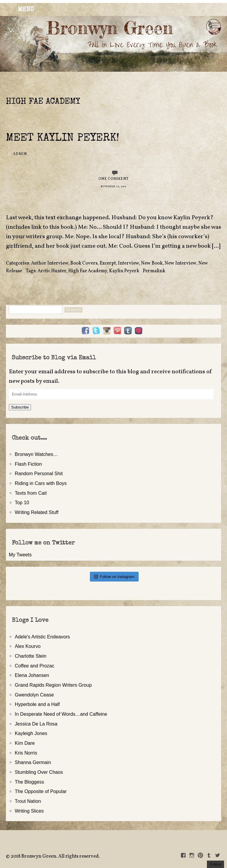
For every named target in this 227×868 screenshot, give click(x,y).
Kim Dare (25, 743)
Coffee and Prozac (35, 666)
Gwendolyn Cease (34, 695)
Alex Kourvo (28, 646)
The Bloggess (29, 782)
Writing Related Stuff (37, 512)
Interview (128, 263)
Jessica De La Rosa (36, 724)
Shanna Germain (33, 762)
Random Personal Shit (39, 473)
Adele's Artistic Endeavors (42, 637)
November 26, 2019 (113, 187)
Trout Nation (28, 801)
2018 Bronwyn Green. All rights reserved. (55, 856)
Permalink (154, 271)
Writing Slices (29, 811)
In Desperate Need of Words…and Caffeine (61, 714)
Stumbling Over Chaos (39, 772)
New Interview (180, 263)
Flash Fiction (28, 464)
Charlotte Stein (31, 656)
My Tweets (20, 555)
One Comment (113, 179)
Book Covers (84, 263)
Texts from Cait (31, 493)
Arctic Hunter (52, 271)
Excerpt (108, 263)
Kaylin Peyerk (124, 271)
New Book (152, 263)
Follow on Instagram (114, 577)
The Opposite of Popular (41, 791)
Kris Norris (26, 753)
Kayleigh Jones (31, 733)
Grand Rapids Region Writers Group (53, 685)
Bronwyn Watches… (36, 454)
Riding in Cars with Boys (41, 483)
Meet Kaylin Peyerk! (63, 138)
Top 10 (22, 502)
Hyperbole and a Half (37, 704)
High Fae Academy (88, 271)
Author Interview (50, 263)
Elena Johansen (32, 675)
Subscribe (20, 407)
